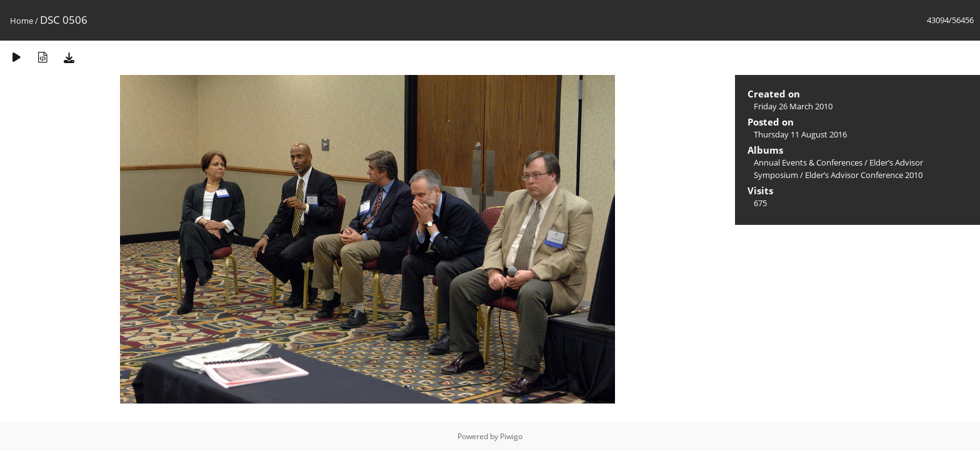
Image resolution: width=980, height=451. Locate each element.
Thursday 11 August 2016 (800, 134)
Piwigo (511, 436)
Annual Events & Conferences (808, 162)
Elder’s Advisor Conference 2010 (864, 175)
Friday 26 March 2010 (793, 106)
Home (22, 21)
